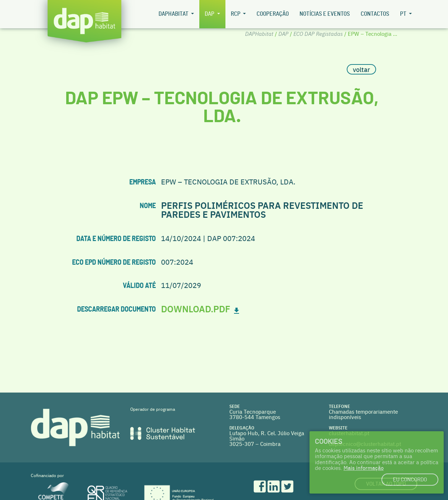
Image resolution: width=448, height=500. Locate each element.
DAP (210, 14)
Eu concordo (410, 480)
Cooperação (273, 14)
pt (404, 14)
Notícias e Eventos (325, 14)
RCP (236, 14)
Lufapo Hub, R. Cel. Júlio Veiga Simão (267, 436)
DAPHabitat (174, 14)
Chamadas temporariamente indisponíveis (363, 414)
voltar (361, 69)
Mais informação (364, 468)
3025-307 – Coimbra (255, 444)
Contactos (375, 14)
